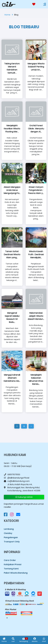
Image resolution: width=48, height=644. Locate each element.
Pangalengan (11, 537)
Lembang (9, 529)
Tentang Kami (11, 569)
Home (9, 15)
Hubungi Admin (24, 497)
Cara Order (10, 560)
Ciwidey (8, 533)
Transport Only (12, 542)
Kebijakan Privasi (13, 564)
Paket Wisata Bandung (16, 573)
